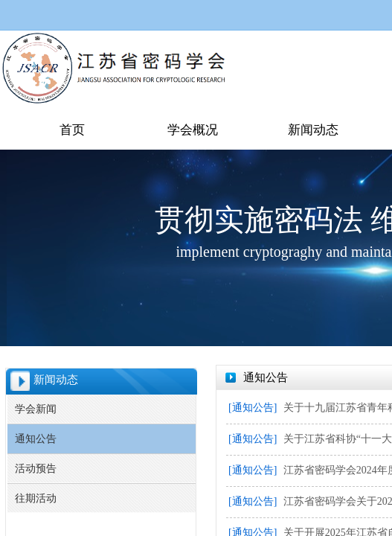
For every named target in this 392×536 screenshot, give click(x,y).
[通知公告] (253, 408)
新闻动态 (313, 130)
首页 (72, 130)
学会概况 (193, 130)
